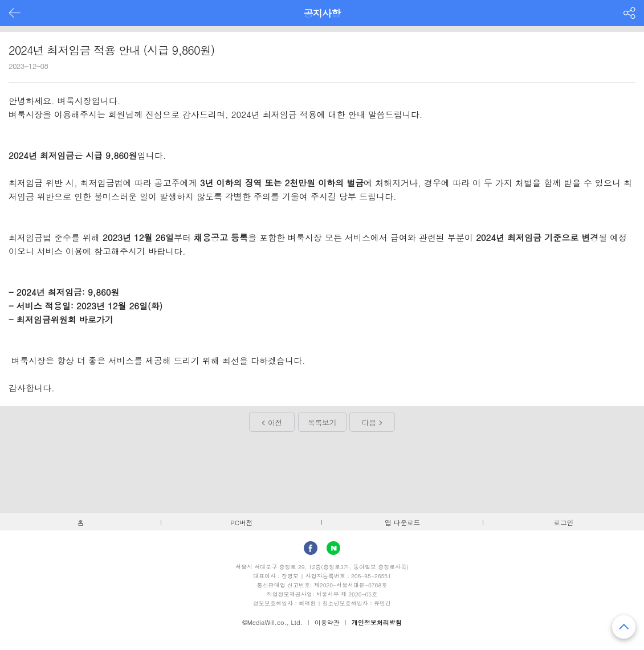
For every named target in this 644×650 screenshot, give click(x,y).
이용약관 (327, 622)
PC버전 (241, 522)
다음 (369, 422)
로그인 (563, 522)
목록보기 (322, 422)
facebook (311, 548)
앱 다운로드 (402, 522)
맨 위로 (624, 627)
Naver (333, 548)
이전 (275, 422)
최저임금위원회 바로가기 (66, 319)
